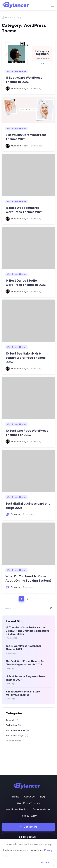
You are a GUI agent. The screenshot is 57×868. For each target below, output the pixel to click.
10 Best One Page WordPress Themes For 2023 (27, 433)
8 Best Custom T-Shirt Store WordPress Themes (23, 693)
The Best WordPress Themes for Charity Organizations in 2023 (25, 663)
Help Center (28, 837)
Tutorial (12, 720)
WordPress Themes (28, 803)
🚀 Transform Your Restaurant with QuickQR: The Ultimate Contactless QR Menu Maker (27, 631)
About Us (29, 797)
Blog (42, 797)
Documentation (42, 809)
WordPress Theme (16, 71)
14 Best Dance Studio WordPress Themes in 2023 (26, 283)
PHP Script (13, 741)
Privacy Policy (29, 816)
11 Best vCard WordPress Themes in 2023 (24, 80)
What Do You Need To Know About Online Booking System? (28, 578)
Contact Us (28, 827)
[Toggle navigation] (52, 5)
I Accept (45, 862)
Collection (14, 725)
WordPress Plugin (17, 736)
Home (16, 797)
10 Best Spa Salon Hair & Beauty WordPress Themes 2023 (26, 358)
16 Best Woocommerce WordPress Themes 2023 (24, 210)
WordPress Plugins (17, 809)
